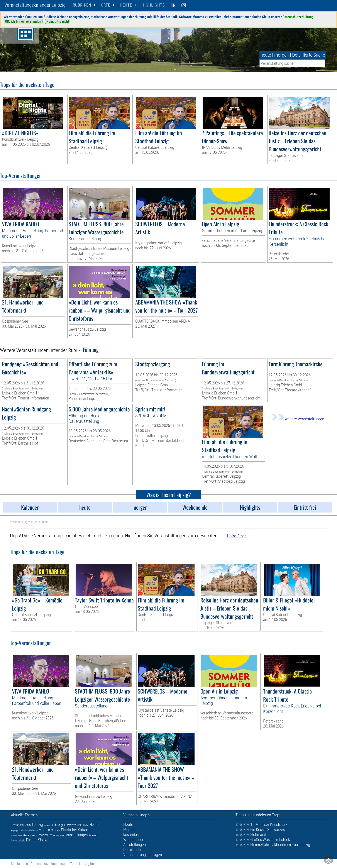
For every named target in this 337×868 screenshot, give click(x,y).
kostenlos (131, 835)
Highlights (153, 5)
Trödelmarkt (45, 835)
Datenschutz (40, 864)
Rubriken (82, 5)
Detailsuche (133, 850)
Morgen (44, 830)
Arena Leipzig (18, 841)
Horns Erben (237, 536)
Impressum (59, 864)
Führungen (58, 825)
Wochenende (17, 835)
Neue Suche (41, 522)
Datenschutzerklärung (298, 17)
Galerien (93, 835)
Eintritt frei (69, 830)
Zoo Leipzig (34, 825)
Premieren (71, 825)
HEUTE (126, 5)
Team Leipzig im (82, 864)
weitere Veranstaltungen (298, 419)
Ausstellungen (77, 835)
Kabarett (85, 830)
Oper (80, 825)
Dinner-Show (37, 840)
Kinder (86, 825)
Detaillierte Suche (309, 55)
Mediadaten (19, 864)
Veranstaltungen (20, 522)
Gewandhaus (30, 835)
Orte (106, 5)
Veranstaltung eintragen (143, 855)
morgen (282, 55)
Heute (94, 825)
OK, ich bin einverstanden (23, 21)
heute (266, 55)
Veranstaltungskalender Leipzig (35, 5)
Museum (47, 825)
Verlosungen (59, 835)
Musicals (56, 830)
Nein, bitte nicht (58, 21)
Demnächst (18, 825)
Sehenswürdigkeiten (29, 830)
